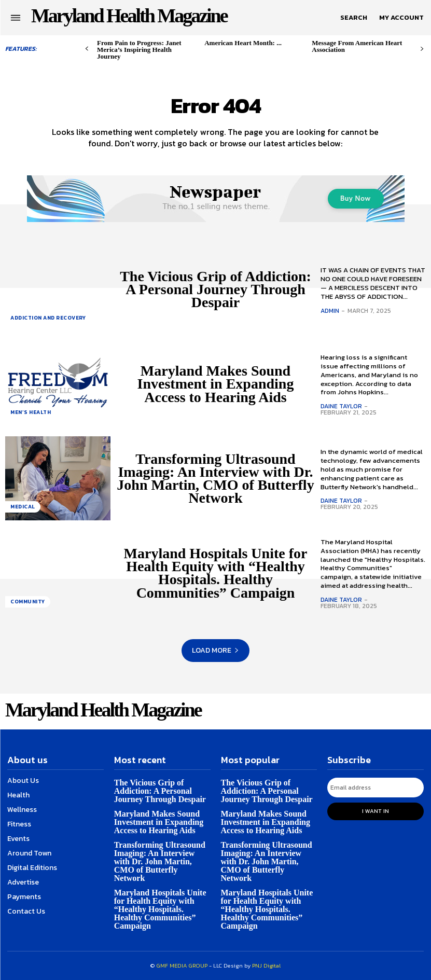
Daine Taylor (341, 406)
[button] (354, 18)
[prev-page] (87, 49)
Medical (23, 507)
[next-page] (422, 49)
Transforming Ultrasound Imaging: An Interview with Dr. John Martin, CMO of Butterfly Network (215, 479)
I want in (376, 811)
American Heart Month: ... (243, 43)
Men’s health (31, 412)
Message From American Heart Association (357, 46)
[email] (376, 788)
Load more (215, 650)
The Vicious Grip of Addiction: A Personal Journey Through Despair (215, 289)
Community (28, 602)
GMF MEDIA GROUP (182, 965)
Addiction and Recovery (48, 318)
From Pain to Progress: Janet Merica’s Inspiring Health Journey (139, 50)
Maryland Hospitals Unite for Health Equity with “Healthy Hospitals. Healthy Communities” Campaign (216, 573)
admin (330, 311)
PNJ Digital (266, 965)
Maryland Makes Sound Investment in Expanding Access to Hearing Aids (216, 384)
